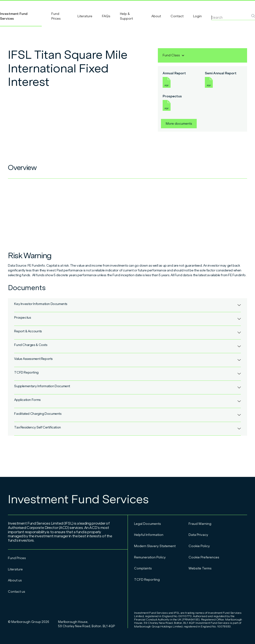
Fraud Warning (200, 524)
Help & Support (126, 16)
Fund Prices (56, 16)
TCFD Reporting (147, 580)
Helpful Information (149, 535)
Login (197, 16)
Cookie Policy (199, 546)
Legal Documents (148, 524)
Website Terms (200, 568)
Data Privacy (198, 535)
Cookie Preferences (204, 557)
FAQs (106, 16)
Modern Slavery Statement (155, 546)
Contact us (17, 592)
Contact (177, 16)
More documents (179, 124)
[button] (174, 55)
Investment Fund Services (14, 16)
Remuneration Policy (150, 557)
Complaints (143, 568)
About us (15, 580)
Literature (85, 16)
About (156, 16)
